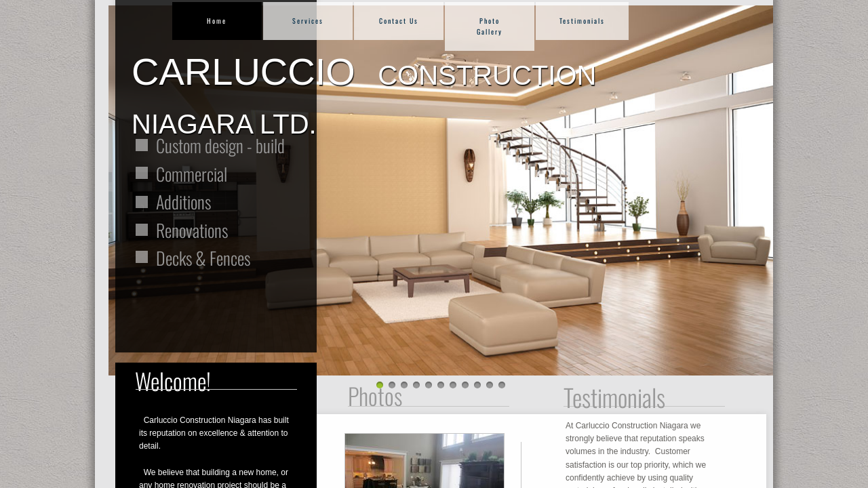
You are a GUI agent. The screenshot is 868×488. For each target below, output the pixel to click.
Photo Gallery (490, 26)
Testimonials (582, 21)
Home (217, 21)
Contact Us (399, 21)
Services (308, 21)
